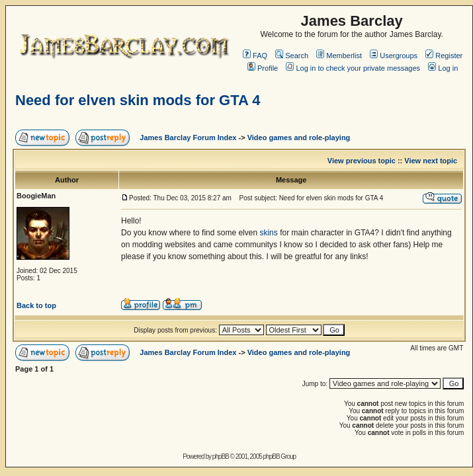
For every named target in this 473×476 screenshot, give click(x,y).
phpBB (221, 456)
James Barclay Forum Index (188, 138)
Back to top (36, 305)
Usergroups (394, 56)
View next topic (431, 161)
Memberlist (339, 56)
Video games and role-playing (299, 138)
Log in (443, 68)
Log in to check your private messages (353, 68)
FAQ (255, 56)
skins (268, 233)
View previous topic (362, 161)
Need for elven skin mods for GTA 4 (138, 100)
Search (292, 56)
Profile (263, 68)
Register (444, 56)
